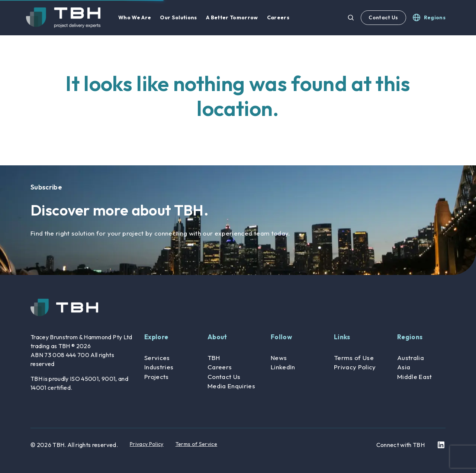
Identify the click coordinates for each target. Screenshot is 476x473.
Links (342, 337)
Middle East (415, 377)
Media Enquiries (231, 386)
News (279, 358)
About (217, 337)
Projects (157, 377)
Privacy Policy (355, 367)
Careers (220, 367)
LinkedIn (283, 367)
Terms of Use (354, 358)
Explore (156, 337)
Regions (410, 337)
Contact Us (383, 17)
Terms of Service (196, 444)
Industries (159, 367)
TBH (214, 358)
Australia (411, 358)
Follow (281, 337)
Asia (404, 367)
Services (157, 358)
